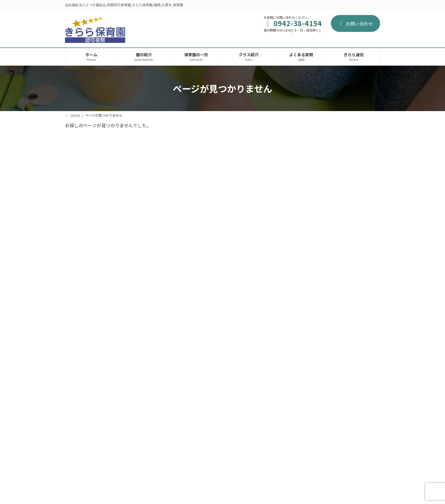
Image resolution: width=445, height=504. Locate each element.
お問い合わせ (355, 24)
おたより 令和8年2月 (340, 223)
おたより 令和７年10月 (342, 351)
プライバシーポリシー (91, 473)
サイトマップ (137, 473)
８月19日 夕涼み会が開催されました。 (348, 386)
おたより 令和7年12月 (341, 287)
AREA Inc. (231, 494)
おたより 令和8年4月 (340, 159)
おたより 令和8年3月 (340, 191)
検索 (365, 128)
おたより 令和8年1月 (340, 255)
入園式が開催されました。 (344, 416)
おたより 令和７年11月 (342, 319)
